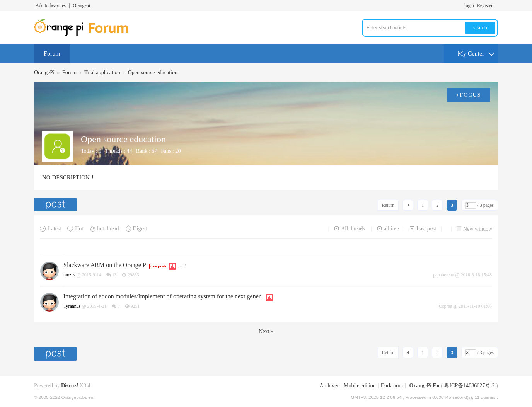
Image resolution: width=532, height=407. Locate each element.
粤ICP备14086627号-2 (469, 386)
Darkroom (392, 386)
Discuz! (70, 386)
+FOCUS (468, 95)
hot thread (104, 229)
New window (474, 229)
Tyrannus (72, 306)
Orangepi (81, 5)
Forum (52, 54)
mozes (69, 275)
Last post (423, 229)
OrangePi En (425, 386)
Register (485, 5)
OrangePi (44, 72)
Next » (266, 331)
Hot (75, 229)
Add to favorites (51, 5)
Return (388, 205)
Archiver (329, 386)
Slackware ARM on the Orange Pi (106, 265)
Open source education (153, 72)
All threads (349, 229)
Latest (50, 229)
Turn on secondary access (496, 5)
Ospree (445, 306)
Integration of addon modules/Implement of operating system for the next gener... (164, 296)
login (469, 5)
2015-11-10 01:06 (475, 306)
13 (114, 275)
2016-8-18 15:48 (476, 275)
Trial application (102, 72)
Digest (136, 229)
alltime (388, 229)
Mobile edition (360, 386)
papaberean (444, 275)
